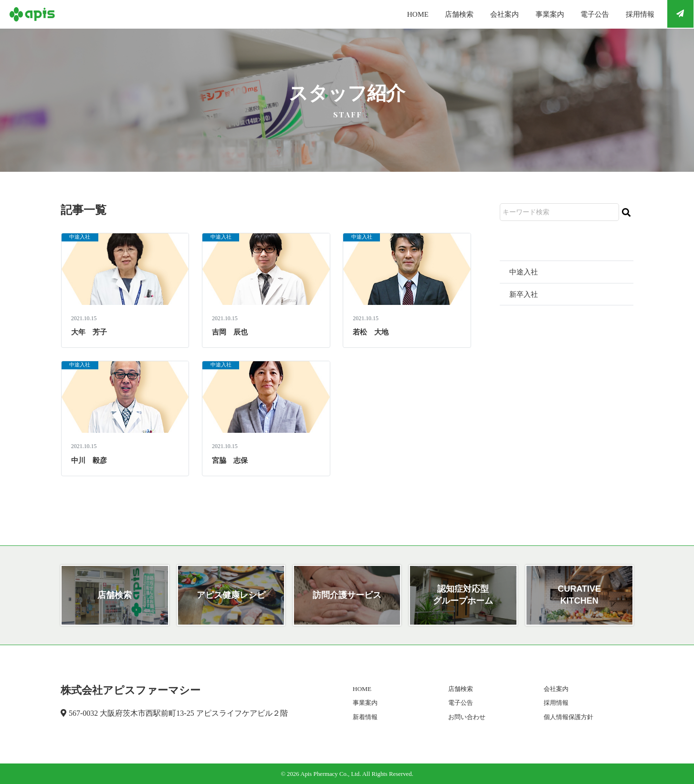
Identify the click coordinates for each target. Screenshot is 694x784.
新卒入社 (525, 295)
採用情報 (636, 14)
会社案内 (487, 14)
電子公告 (586, 14)
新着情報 (363, 717)
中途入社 (82, 238)
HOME (392, 14)
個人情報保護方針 (566, 717)
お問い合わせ (464, 717)
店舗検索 (437, 14)
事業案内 (536, 14)
